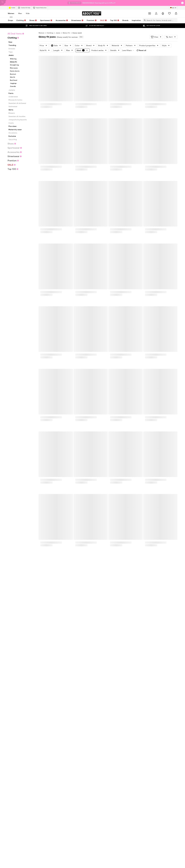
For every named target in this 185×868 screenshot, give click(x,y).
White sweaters (128, 709)
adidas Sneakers (70, 709)
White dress (68, 712)
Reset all (141, 50)
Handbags (39, 712)
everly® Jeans (127, 719)
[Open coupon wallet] (150, 13)
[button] (156, 37)
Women (11, 13)
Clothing (50, 33)
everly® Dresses (41, 723)
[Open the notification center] (163, 13)
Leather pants (98, 719)
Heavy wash (77, 33)
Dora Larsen (126, 736)
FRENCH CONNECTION (130, 739)
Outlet (12, 8)
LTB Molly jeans (127, 716)
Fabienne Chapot (70, 743)
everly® (38, 733)
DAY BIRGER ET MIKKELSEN (45, 739)
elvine (95, 739)
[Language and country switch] (173, 8)
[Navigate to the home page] (92, 13)
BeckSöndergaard (41, 736)
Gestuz (124, 743)
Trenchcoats (126, 712)
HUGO (124, 733)
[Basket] (176, 13)
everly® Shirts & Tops (100, 716)
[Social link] (37, 842)
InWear (95, 746)
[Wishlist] (169, 13)
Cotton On (97, 736)
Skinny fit (66, 33)
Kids (28, 13)
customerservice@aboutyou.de (70, 616)
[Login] (156, 13)
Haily (66, 746)
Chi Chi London (69, 736)
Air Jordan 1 (39, 709)
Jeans (58, 33)
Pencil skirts (68, 719)
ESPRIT (66, 739)
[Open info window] (182, 3)
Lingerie (96, 712)
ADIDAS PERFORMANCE (101, 733)
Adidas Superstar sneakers (74, 716)
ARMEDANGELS (69, 733)
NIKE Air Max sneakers (43, 716)
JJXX (124, 746)
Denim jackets (40, 719)
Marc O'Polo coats (100, 709)
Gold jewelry (68, 723)
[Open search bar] (144, 20)
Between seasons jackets (102, 723)
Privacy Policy (58, 613)
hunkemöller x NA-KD (42, 746)
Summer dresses (128, 723)
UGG (37, 743)
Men (20, 13)
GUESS (95, 743)
